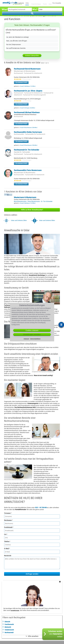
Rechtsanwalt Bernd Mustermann (27, 69)
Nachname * (8, 520)
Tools (44, 3)
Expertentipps (36, 3)
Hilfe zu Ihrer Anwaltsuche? (32, 210)
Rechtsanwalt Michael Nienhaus (27, 112)
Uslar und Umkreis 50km (47, 220)
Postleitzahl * (9, 527)
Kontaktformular (15, 611)
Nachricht (8, 556)
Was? (5, 9)
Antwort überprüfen (32, 55)
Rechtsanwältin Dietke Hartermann (28, 132)
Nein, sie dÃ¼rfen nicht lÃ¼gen (17, 41)
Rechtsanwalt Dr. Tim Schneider (27, 150)
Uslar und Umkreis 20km (19, 220)
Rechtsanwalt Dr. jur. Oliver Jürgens (28, 91)
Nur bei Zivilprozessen (14, 45)
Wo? (35, 9)
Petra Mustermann (34, 201)
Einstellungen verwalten (32, 335)
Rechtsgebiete (20, 3)
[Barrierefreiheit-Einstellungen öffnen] (61, 325)
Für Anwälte (57, 3)
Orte (28, 3)
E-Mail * (7, 548)
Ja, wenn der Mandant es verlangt (17, 37)
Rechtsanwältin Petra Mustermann (28, 170)
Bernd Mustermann (20, 201)
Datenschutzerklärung (35, 339)
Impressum (26, 339)
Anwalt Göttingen (28, 108)
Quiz (49, 3)
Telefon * (7, 541)
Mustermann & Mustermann (25, 71)
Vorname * (8, 513)
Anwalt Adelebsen (28, 86)
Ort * (6, 534)
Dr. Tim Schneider (47, 201)
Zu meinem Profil (21, 82)
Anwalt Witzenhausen (29, 128)
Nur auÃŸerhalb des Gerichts (16, 48)
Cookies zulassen (32, 330)
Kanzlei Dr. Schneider (22, 152)
